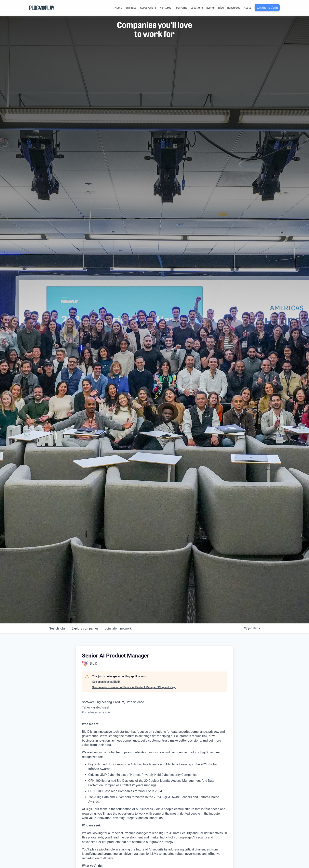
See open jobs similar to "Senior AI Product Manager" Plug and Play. (134, 687)
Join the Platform (267, 8)
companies (85, 628)
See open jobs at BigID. (106, 682)
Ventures (166, 8)
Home (118, 8)
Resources (234, 8)
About (247, 8)
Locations (197, 8)
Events (210, 8)
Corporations (148, 8)
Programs (181, 8)
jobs (57, 628)
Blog (221, 8)
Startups (131, 8)
